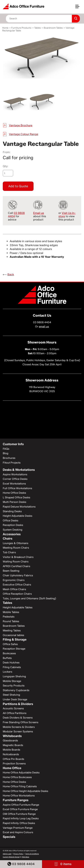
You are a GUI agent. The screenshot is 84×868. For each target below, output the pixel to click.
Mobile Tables (11, 612)
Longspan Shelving (14, 676)
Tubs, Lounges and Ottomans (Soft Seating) (29, 598)
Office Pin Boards (13, 759)
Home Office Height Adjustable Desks (25, 791)
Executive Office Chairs (17, 585)
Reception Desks (13, 525)
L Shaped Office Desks (17, 497)
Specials (9, 837)
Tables (38, 28)
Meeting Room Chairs (16, 548)
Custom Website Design (11, 857)
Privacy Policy (18, 854)
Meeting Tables (12, 631)
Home (5, 28)
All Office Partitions (15, 713)
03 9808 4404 (21, 864)
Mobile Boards (11, 750)
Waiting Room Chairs (16, 562)
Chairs (8, 539)
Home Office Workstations (19, 796)
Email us (39, 213)
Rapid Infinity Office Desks (19, 823)
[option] (42, 57)
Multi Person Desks (15, 502)
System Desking (13, 530)
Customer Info (13, 444)
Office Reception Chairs (17, 594)
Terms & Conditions (32, 854)
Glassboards (10, 741)
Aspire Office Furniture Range (21, 805)
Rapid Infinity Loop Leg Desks (21, 818)
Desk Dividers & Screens (18, 718)
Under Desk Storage (15, 699)
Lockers (8, 672)
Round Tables (11, 621)
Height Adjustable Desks (18, 516)
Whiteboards (12, 736)
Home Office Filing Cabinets (20, 786)
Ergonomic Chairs (14, 580)
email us (44, 327)
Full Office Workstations (17, 488)
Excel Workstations (14, 484)
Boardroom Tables (53, 28)
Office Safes (10, 644)
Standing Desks (12, 511)
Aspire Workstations (15, 474)
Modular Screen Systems (18, 732)
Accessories (12, 534)
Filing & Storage (15, 640)
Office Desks (11, 521)
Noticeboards (11, 754)
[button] (79, 8)
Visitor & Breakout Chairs (18, 557)
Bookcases (9, 653)
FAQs (6, 449)
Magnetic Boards (13, 745)
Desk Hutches (11, 663)
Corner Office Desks (15, 479)
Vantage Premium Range (18, 828)
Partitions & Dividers (18, 704)
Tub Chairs (9, 552)
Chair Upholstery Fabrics (18, 575)
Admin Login (7, 854)
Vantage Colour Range (24, 134)
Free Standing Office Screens (21, 722)
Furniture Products (21, 28)
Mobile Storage (12, 681)
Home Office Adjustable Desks (21, 773)
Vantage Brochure (21, 125)
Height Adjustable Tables (18, 607)
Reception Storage (14, 649)
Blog (6, 453)
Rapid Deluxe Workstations (19, 507)
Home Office (12, 768)
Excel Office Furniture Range (20, 809)
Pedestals (9, 617)
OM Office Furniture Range (19, 814)
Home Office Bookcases (17, 777)
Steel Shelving (11, 695)
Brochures (9, 458)
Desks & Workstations (19, 470)
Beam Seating (11, 571)
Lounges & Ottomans (16, 543)
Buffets (7, 658)
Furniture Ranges (16, 800)
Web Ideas (26, 857)
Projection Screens (14, 764)
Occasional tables (13, 635)
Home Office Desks (14, 493)
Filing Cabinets (12, 667)
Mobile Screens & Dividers (19, 727)
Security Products (14, 686)
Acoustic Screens (13, 708)
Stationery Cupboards (16, 690)
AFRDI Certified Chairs (17, 566)
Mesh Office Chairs (14, 589)
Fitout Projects (12, 463)
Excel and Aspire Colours (18, 832)
